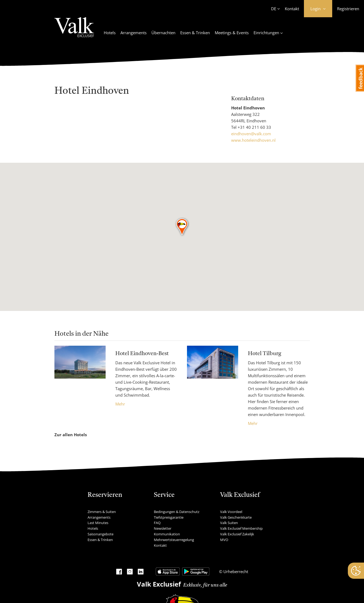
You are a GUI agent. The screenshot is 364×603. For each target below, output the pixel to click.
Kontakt (292, 9)
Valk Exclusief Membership (241, 528)
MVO (224, 540)
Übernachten (163, 33)
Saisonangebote (100, 534)
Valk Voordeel (231, 512)
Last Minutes (98, 523)
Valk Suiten (229, 523)
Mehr (120, 404)
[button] (182, 227)
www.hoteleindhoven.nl (253, 140)
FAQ (157, 523)
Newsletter (163, 528)
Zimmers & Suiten (102, 512)
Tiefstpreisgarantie (169, 517)
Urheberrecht (235, 571)
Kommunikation (167, 534)
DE (274, 9)
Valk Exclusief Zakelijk (237, 534)
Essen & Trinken (195, 33)
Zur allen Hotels (71, 435)
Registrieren (348, 9)
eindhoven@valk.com (251, 134)
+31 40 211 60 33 (254, 127)
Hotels (110, 33)
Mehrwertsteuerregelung (174, 540)
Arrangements (134, 33)
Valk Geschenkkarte (236, 517)
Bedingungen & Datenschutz (177, 512)
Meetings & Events (232, 33)
